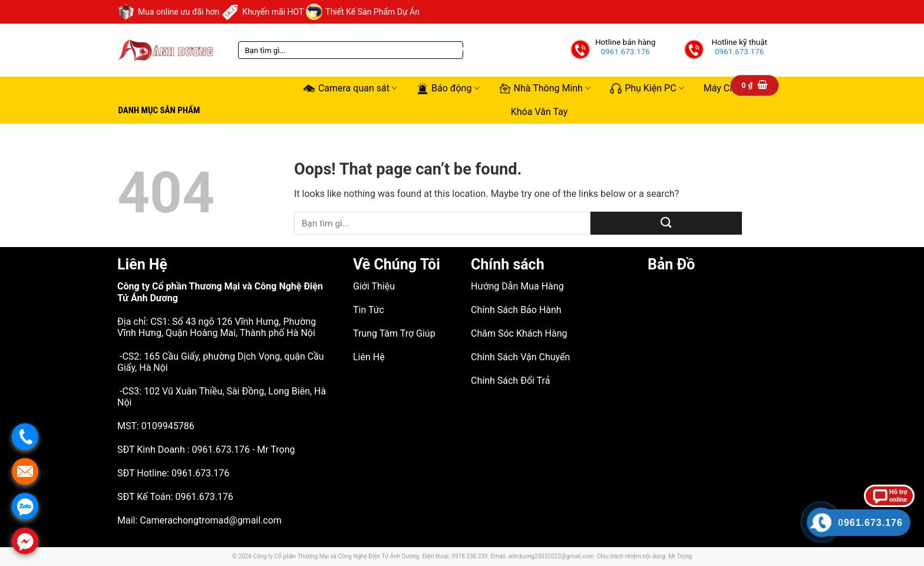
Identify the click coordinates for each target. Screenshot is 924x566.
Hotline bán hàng (626, 42)
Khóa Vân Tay (539, 112)
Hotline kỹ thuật (739, 42)
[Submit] (666, 223)
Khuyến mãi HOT (263, 12)
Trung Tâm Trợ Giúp (394, 333)
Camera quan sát (350, 88)
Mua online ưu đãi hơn (168, 12)
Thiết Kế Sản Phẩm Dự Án (363, 12)
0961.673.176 (625, 51)
